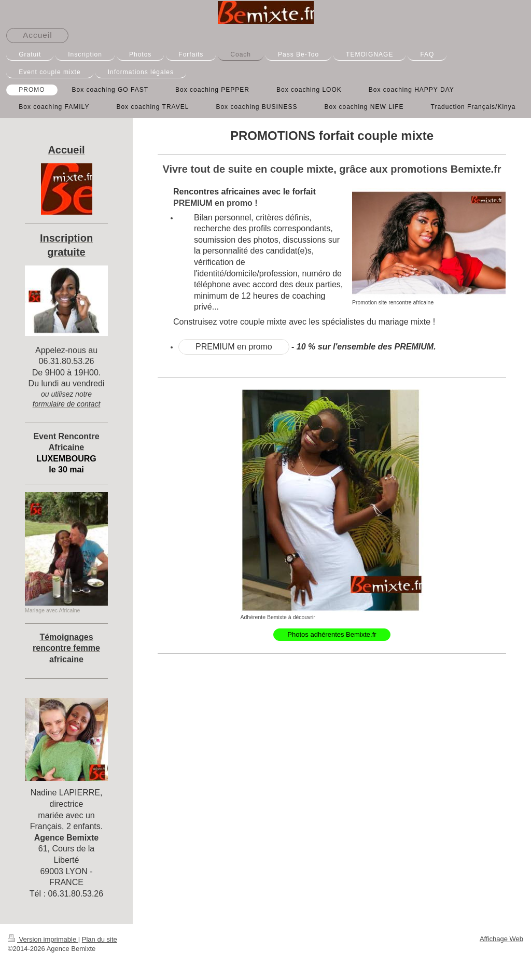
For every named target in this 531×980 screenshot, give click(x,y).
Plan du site (100, 939)
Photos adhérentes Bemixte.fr (332, 634)
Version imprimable (43, 939)
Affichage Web (501, 939)
